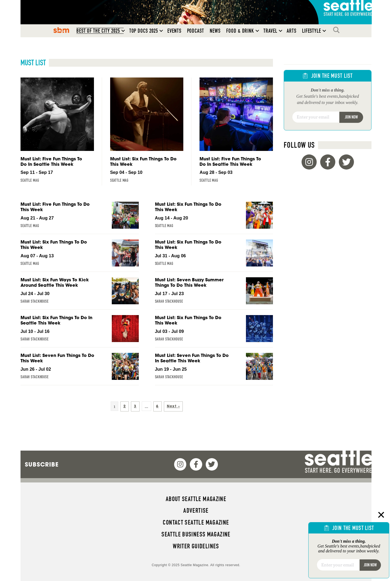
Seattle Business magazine (196, 534)
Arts (292, 31)
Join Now (351, 117)
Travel (270, 31)
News (215, 31)
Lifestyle (312, 31)
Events (174, 31)
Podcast (196, 31)
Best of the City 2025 (98, 31)
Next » (173, 406)
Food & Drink (240, 31)
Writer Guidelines (196, 546)
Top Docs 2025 (144, 31)
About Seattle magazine (196, 499)
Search (338, 30)
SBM (61, 30)
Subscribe (42, 464)
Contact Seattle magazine (196, 522)
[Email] (316, 117)
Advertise (196, 511)
